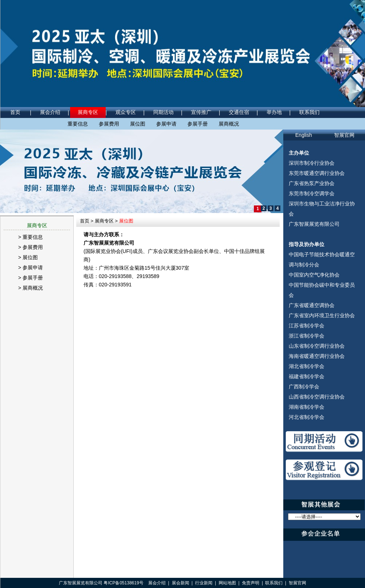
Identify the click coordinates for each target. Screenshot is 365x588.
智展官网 (344, 135)
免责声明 (251, 583)
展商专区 (88, 112)
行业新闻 (204, 583)
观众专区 (126, 112)
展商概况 (229, 124)
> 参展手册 (31, 278)
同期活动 (163, 112)
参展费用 (109, 124)
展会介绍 (50, 112)
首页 (15, 112)
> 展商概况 (31, 288)
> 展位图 (28, 257)
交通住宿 (239, 112)
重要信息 (78, 124)
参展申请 (166, 124)
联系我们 (309, 112)
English (304, 135)
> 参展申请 (31, 268)
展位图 (138, 124)
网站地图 (227, 583)
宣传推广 (201, 112)
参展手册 (198, 124)
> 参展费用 (31, 247)
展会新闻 (181, 583)
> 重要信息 (31, 237)
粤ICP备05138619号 (123, 583)
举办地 (274, 112)
